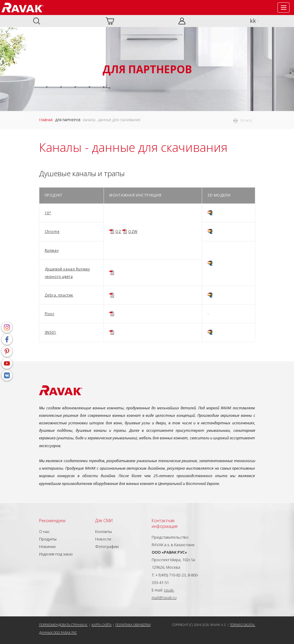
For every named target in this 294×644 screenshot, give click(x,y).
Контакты (103, 531)
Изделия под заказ (56, 554)
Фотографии (107, 546)
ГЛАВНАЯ (46, 120)
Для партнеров (68, 120)
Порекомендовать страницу (64, 625)
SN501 (51, 332)
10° (48, 213)
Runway (52, 250)
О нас (44, 531)
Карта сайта (102, 625)
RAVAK (23, 8)
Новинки (47, 546)
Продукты (48, 539)
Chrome (52, 232)
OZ (118, 232)
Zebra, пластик (59, 295)
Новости (103, 539)
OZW (133, 232)
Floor (50, 314)
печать (246, 121)
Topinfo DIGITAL (243, 625)
